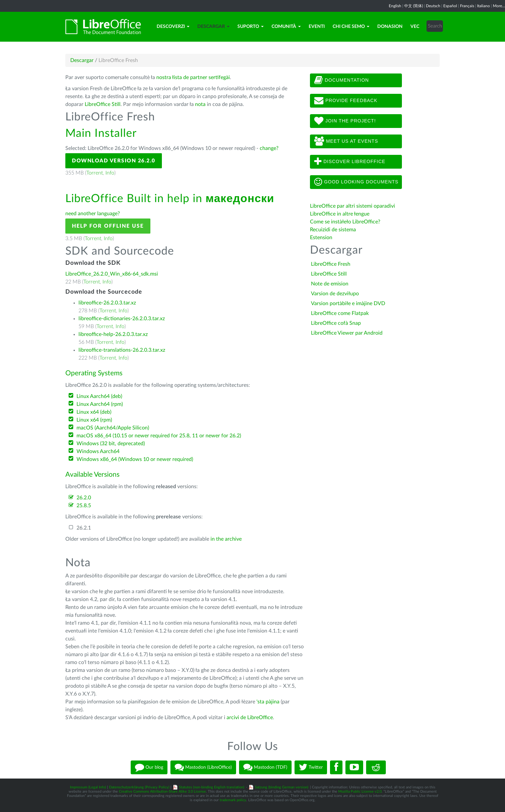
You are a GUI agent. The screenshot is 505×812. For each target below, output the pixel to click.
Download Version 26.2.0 (114, 161)
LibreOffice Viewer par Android (347, 333)
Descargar (213, 27)
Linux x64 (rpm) (94, 420)
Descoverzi (173, 27)
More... (499, 6)
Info (110, 173)
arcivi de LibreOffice (250, 718)
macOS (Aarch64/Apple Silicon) (113, 428)
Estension (321, 238)
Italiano (483, 6)
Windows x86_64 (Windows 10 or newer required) (135, 459)
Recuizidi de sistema (333, 230)
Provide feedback (346, 101)
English (395, 6)
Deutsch (433, 6)
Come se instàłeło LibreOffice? (345, 222)
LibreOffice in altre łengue (340, 214)
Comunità (286, 27)
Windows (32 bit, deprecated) (111, 444)
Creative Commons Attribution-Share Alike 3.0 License (162, 791)
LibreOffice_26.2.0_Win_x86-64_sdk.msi (112, 274)
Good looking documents (356, 182)
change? (269, 148)
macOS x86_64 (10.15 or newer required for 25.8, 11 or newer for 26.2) (159, 436)
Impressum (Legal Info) (88, 787)
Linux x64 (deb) (94, 412)
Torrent (95, 173)
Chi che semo (351, 27)
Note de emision (330, 284)
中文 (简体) (414, 6)
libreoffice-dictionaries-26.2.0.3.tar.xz (122, 319)
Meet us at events (346, 141)
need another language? (93, 214)
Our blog (149, 767)
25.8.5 (84, 506)
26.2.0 (84, 498)
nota (200, 104)
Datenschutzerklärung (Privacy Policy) (139, 787)
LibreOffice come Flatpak (340, 313)
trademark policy (233, 800)
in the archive (226, 539)
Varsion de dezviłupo (335, 294)
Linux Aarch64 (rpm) (100, 404)
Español (450, 6)
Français (467, 6)
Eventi (317, 27)
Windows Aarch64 (98, 451)
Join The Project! (345, 121)
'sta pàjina (268, 702)
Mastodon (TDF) (265, 767)
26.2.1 (84, 528)
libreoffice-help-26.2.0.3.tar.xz (113, 334)
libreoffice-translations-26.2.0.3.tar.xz (122, 350)
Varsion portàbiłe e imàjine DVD (348, 303)
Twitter (311, 767)
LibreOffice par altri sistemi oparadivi (352, 206)
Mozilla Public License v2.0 (360, 791)
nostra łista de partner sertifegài (193, 77)
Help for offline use (108, 226)
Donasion (390, 27)
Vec (415, 27)
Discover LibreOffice (350, 162)
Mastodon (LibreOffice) (203, 767)
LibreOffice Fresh (331, 264)
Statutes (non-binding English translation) (212, 787)
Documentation (341, 80)
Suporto (251, 27)
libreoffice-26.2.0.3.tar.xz (107, 303)
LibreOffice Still (103, 104)
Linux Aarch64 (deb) (99, 396)
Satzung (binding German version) (282, 787)
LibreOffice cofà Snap (336, 323)
